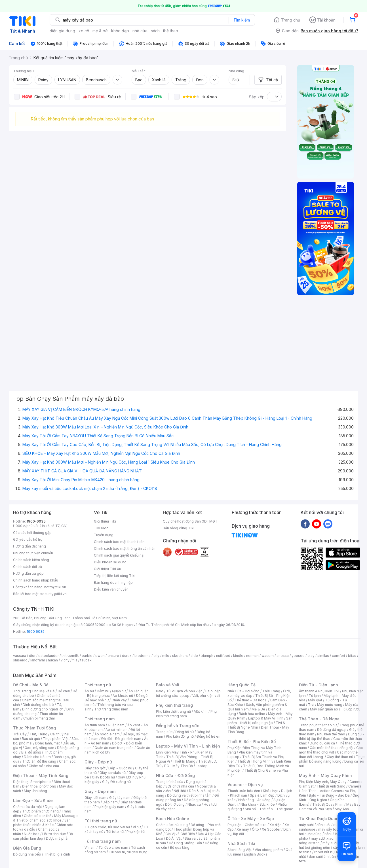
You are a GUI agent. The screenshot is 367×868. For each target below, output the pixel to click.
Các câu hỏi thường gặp (32, 533)
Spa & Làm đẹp (262, 795)
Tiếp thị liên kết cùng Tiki (115, 576)
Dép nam (110, 802)
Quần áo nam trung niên (114, 748)
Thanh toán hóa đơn (244, 791)
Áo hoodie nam (107, 734)
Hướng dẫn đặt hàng (29, 546)
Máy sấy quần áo (324, 709)
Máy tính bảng (35, 791)
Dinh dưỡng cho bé (38, 705)
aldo (194, 656)
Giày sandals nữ (113, 773)
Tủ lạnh (315, 696)
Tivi (311, 705)
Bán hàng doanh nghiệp (113, 582)
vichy (65, 660)
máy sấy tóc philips (334, 829)
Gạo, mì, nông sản (39, 748)
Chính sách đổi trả (28, 567)
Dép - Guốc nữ (120, 768)
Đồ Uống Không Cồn (185, 843)
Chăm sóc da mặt (28, 807)
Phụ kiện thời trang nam (186, 714)
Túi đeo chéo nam (113, 847)
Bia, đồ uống (31, 752)
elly (156, 656)
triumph (207, 656)
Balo (160, 691)
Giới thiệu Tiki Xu (107, 569)
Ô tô (255, 829)
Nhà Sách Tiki (241, 843)
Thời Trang (271, 691)
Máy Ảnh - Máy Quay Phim (325, 775)
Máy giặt (315, 700)
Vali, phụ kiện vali (206, 696)
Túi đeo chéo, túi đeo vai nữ (107, 827)
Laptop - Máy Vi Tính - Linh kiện (188, 746)
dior (32, 656)
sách (155, 31)
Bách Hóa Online (173, 819)
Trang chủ (291, 20)
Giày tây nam (120, 798)
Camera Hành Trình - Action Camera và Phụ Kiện (330, 791)
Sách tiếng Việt (240, 850)
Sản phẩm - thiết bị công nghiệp (260, 720)
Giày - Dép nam (100, 791)
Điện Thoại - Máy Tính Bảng (41, 775)
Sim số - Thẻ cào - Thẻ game (269, 809)
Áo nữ (89, 691)
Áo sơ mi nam (117, 730)
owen (100, 656)
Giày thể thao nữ (340, 757)
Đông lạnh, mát (48, 743)
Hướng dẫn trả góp (28, 573)
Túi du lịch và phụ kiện (184, 691)
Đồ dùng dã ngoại (332, 730)
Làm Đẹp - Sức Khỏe (33, 800)
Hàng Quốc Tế (241, 685)
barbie (87, 656)
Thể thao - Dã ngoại (251, 700)
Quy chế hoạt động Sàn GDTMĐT (190, 521)
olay (311, 656)
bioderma (143, 656)
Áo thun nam (95, 725)
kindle (238, 656)
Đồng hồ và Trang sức (178, 726)
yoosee (298, 656)
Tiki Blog (101, 528)
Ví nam (90, 847)
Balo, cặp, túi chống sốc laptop (189, 693)
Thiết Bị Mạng (184, 761)
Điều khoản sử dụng (110, 562)
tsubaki (86, 660)
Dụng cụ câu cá (322, 743)
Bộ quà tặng (180, 847)
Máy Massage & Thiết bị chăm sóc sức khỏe (45, 818)
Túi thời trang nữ (101, 821)
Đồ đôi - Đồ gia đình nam (121, 739)
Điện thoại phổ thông (39, 786)
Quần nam (116, 725)
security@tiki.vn (53, 594)
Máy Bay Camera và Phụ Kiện (330, 807)
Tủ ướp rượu (351, 709)
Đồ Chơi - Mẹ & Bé (31, 685)
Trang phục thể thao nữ (318, 725)
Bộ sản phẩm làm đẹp (43, 836)
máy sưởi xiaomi (336, 843)
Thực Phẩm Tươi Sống (34, 728)
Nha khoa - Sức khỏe (258, 804)
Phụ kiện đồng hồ (180, 736)
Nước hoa (32, 834)
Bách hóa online (252, 714)
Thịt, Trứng (38, 734)
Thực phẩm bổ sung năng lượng (332, 759)
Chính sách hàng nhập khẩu (36, 580)
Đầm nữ (103, 691)
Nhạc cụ (194, 804)
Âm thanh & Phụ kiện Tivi (319, 691)
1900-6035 (36, 521)
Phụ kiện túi (136, 832)
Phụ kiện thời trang (174, 705)
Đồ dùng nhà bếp (27, 854)
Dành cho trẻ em (37, 757)
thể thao (171, 31)
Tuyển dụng (104, 535)
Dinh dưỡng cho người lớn (43, 709)
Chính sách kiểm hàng (31, 560)
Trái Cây (20, 734)
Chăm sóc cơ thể (38, 816)
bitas (352, 656)
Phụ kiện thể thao (331, 734)
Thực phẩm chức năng (40, 811)
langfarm (38, 660)
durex (127, 656)
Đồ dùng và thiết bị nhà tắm (189, 795)
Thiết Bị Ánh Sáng (331, 786)
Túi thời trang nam (103, 841)
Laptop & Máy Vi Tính (266, 718)
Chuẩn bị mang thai (39, 718)
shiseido (20, 660)
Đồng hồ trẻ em (209, 736)
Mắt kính (201, 711)
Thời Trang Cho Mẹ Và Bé (34, 691)
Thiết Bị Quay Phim (328, 804)
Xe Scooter (271, 829)
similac (323, 656)
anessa (283, 656)
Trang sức (164, 732)
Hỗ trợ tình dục (54, 834)
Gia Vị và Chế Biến (180, 834)
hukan (53, 660)
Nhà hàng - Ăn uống (254, 800)
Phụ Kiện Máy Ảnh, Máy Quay (323, 782)
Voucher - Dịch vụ (245, 785)
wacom (268, 656)
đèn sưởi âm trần (322, 857)
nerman (252, 656)
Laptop (202, 766)
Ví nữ (137, 827)
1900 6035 (36, 632)
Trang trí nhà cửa (170, 782)
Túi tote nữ (115, 832)
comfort (338, 656)
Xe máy (243, 829)
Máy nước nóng (330, 705)
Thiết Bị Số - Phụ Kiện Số (252, 741)
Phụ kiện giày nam (109, 807)
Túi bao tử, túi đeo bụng (128, 852)
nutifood (223, 656)
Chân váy (119, 700)
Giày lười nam (95, 798)
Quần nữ (119, 691)
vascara (20, 656)
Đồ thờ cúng (175, 804)
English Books (256, 854)
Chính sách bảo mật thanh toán (119, 542)
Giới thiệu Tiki (105, 521)
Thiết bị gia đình (57, 854)
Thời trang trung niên (111, 709)
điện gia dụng (62, 31)
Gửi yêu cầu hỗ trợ (28, 539)
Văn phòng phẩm (269, 850)
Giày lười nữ (127, 777)
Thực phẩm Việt (56, 739)
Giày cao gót (95, 768)
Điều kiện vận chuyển (111, 589)
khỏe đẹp (120, 31)
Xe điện (276, 825)
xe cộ (84, 31)
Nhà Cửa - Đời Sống (175, 775)
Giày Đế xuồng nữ (116, 782)
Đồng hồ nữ (184, 732)
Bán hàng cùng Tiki (179, 528)
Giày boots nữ (103, 777)
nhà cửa (140, 31)
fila (75, 660)
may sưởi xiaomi (324, 838)
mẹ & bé (100, 31)
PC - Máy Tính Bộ (179, 766)
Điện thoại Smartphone (32, 782)
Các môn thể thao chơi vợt (331, 750)
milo (166, 656)
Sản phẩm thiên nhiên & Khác (42, 823)
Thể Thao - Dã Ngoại (320, 719)
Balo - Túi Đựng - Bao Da (329, 795)
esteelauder (48, 656)
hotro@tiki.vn (55, 587)
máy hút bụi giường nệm (329, 845)
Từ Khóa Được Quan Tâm (324, 819)
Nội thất (180, 791)
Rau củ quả (31, 739)
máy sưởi (306, 825)
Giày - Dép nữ (98, 762)
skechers (180, 656)
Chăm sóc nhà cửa (44, 766)
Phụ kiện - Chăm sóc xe (247, 825)
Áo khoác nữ (123, 696)
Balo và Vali (168, 685)
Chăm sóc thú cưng (172, 825)
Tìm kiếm (242, 20)
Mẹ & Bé (258, 709)
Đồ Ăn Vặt (174, 838)
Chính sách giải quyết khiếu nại (119, 555)
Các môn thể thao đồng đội (332, 748)
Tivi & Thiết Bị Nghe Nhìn (256, 725)
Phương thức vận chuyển (33, 553)
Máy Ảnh (342, 809)
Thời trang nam (100, 719)
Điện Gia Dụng (27, 848)
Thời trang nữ (98, 685)
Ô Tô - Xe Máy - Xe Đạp (251, 819)
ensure (113, 656)
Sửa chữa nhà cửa (180, 786)
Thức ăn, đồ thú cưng (39, 761)
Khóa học (271, 791)
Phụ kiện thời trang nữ (173, 711)
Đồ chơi (64, 691)
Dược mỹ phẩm (58, 838)
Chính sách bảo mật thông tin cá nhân (125, 548)
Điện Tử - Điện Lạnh (319, 685)
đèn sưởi (323, 825)
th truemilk (70, 656)
